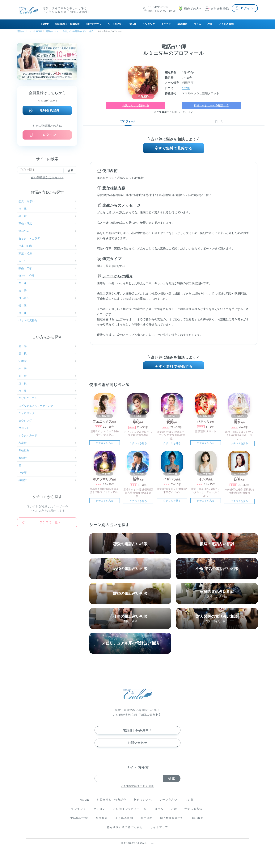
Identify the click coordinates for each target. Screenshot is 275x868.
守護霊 (47, 361)
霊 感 (47, 346)
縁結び (47, 480)
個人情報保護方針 (172, 822)
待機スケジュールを (211, 105)
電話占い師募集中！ (137, 734)
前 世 (47, 376)
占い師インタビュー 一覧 (130, 813)
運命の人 (47, 231)
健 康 (47, 305)
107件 (186, 88)
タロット (47, 428)
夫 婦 (47, 291)
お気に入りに (136, 105)
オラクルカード (47, 435)
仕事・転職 (47, 246)
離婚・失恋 (47, 268)
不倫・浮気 (47, 224)
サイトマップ (159, 831)
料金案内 (182, 24)
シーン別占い (115, 24)
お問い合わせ (137, 747)
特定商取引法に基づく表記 (125, 831)
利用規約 (147, 822)
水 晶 (47, 391)
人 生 (47, 261)
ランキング (149, 24)
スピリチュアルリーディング (47, 406)
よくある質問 (226, 24)
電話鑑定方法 (79, 822)
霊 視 (47, 354)
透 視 (47, 383)
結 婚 (47, 216)
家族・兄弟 (47, 253)
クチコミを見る (105, 447)
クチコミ (166, 24)
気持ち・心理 (47, 276)
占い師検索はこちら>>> (47, 177)
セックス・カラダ (47, 238)
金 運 (47, 313)
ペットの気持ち (47, 320)
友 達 (47, 283)
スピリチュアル (47, 398)
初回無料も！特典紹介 (68, 24)
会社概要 (198, 822)
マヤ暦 (47, 473)
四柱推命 (47, 450)
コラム (197, 24)
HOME (45, 24)
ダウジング (47, 421)
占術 (210, 24)
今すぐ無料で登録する (174, 149)
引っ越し (47, 298)
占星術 (47, 443)
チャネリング (47, 413)
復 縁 (47, 209)
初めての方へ (94, 24)
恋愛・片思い (47, 201)
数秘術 (47, 458)
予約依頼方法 (193, 813)
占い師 (132, 24)
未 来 (47, 368)
